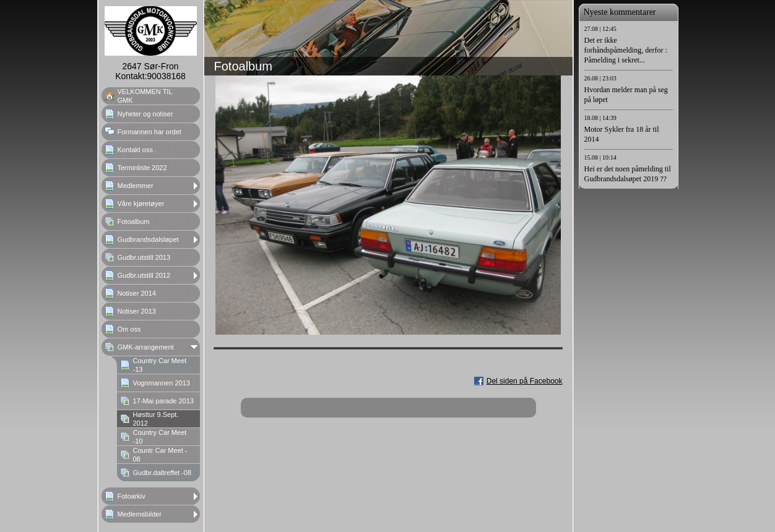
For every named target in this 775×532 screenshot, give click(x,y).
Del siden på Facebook (525, 381)
